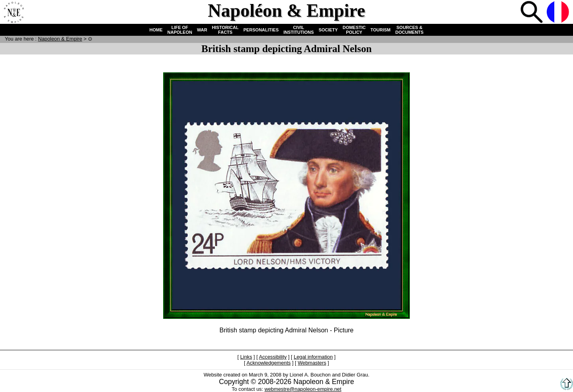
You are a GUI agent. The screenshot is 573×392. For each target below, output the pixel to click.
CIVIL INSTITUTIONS (298, 30)
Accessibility (273, 357)
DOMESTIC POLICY (354, 30)
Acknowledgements (268, 363)
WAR (202, 30)
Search (532, 13)
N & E (60, 39)
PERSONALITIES (261, 30)
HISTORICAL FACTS (225, 30)
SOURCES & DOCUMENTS (410, 30)
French (559, 13)
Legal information (313, 357)
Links (246, 357)
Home (14, 13)
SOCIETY (328, 30)
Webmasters (312, 363)
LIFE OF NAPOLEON (180, 30)
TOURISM (381, 30)
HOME (156, 30)
